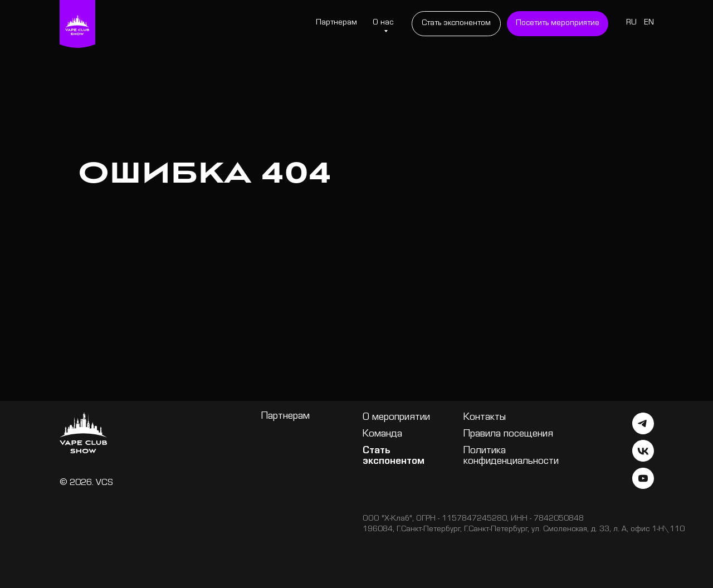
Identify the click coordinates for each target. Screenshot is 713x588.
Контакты (485, 418)
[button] (557, 24)
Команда (382, 435)
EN (649, 23)
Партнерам (336, 23)
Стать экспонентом (394, 457)
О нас (383, 23)
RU (631, 23)
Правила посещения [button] (508, 435)
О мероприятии (396, 418)
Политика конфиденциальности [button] (511, 457)
